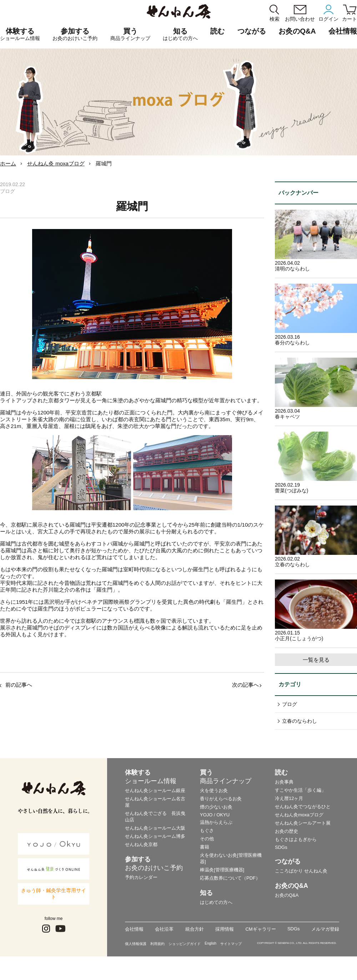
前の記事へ (19, 685)
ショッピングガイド (185, 944)
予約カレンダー (141, 877)
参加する (75, 34)
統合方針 (195, 929)
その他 (207, 839)
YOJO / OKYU (215, 815)
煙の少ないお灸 (216, 807)
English (210, 943)
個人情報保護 (136, 944)
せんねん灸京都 (141, 844)
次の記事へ (245, 685)
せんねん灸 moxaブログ (56, 163)
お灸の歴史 (286, 831)
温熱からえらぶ (216, 822)
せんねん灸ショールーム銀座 (155, 790)
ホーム (8, 163)
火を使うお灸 (214, 790)
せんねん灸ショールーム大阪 (155, 828)
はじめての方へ (216, 902)
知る (180, 34)
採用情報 (225, 929)
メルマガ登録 (325, 929)
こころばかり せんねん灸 (301, 871)
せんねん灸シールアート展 (303, 823)
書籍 (205, 847)
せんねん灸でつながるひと (303, 807)
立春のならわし (300, 721)
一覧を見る (316, 660)
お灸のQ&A (297, 31)
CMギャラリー (260, 929)
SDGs (281, 847)
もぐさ (207, 830)
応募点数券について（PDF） (230, 878)
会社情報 (134, 929)
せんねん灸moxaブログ (299, 815)
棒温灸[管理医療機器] (222, 870)
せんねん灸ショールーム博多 (155, 836)
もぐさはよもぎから (296, 839)
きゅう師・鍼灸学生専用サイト (54, 894)
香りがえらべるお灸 (221, 799)
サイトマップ (231, 944)
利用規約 (157, 944)
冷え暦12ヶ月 (289, 798)
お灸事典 (284, 782)
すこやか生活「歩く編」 (300, 790)
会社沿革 (164, 929)
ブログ (290, 704)
